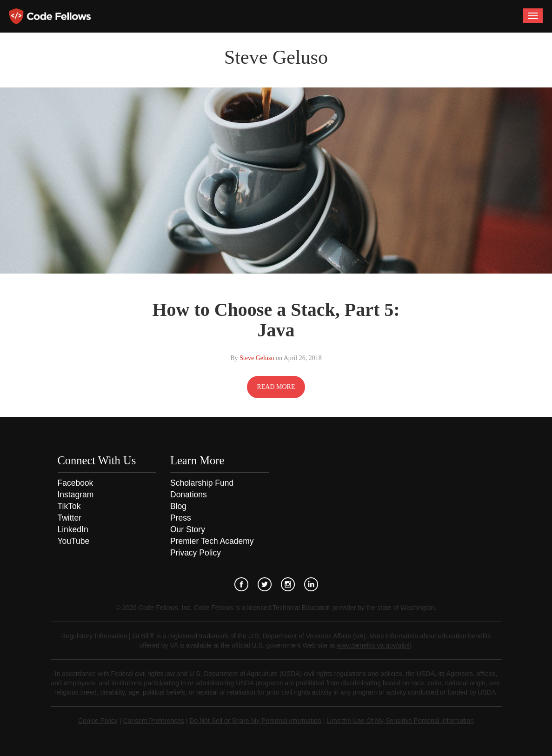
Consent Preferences (153, 721)
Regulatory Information (94, 636)
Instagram (76, 495)
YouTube (74, 541)
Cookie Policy (98, 721)
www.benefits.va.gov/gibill (374, 645)
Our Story (188, 529)
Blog (178, 506)
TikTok (69, 506)
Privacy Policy (196, 553)
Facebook (76, 483)
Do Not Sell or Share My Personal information (255, 721)
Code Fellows (50, 16)
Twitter (70, 518)
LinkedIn (73, 529)
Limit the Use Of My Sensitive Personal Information (400, 721)
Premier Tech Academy (212, 541)
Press (181, 518)
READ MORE (276, 387)
